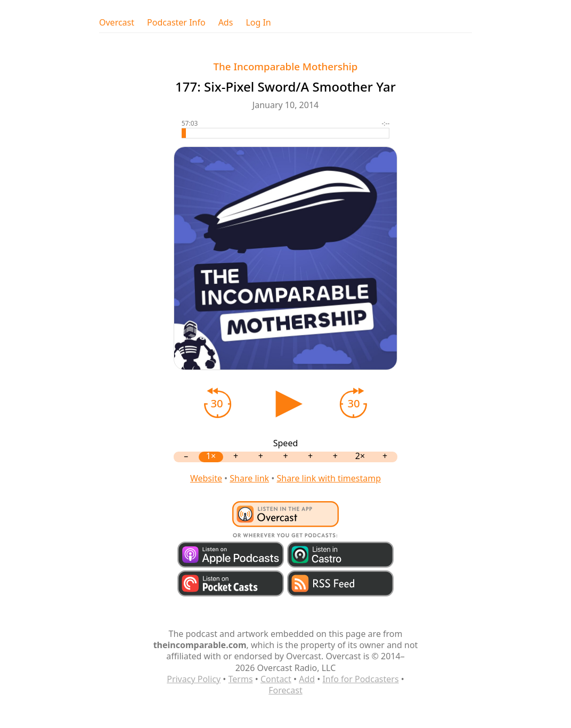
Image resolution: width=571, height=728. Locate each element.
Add (307, 679)
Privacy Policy (194, 679)
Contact (276, 679)
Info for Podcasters (360, 679)
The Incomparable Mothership (286, 66)
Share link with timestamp (329, 478)
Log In (258, 23)
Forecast (285, 690)
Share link (249, 478)
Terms (241, 679)
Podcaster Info (176, 23)
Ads (226, 23)
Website (206, 478)
